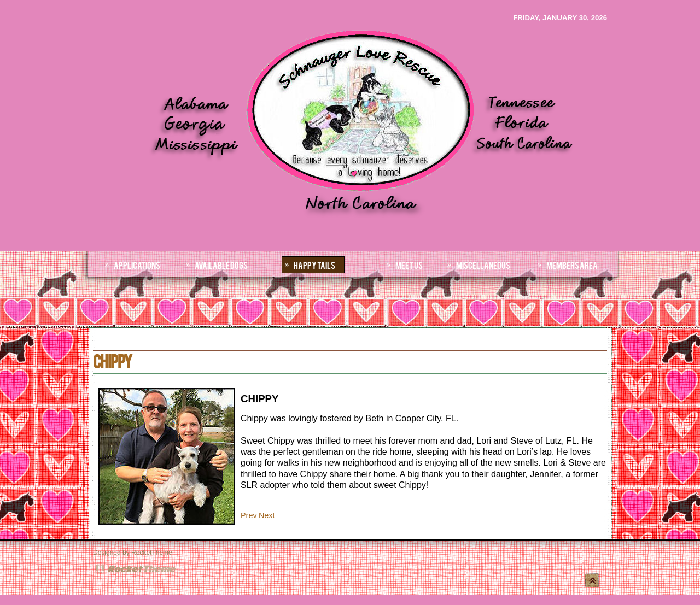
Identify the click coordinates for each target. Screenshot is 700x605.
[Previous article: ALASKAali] (249, 515)
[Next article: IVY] (267, 515)
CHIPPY (112, 360)
